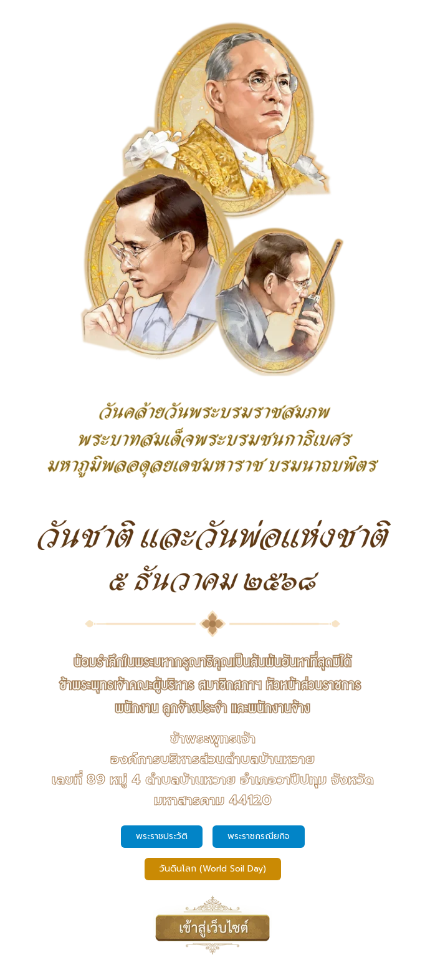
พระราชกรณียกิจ (259, 836)
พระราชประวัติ (162, 836)
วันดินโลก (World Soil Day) (213, 869)
